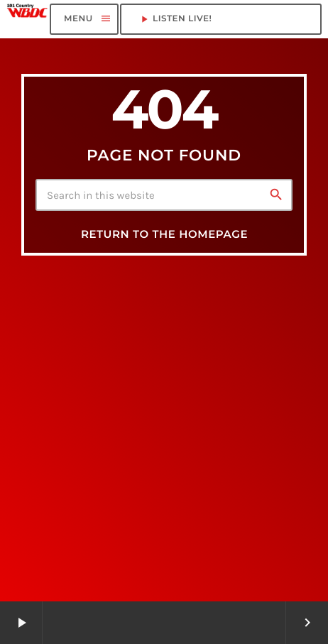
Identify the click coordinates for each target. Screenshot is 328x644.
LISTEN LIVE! (221, 19)
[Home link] (27, 19)
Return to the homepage (164, 234)
